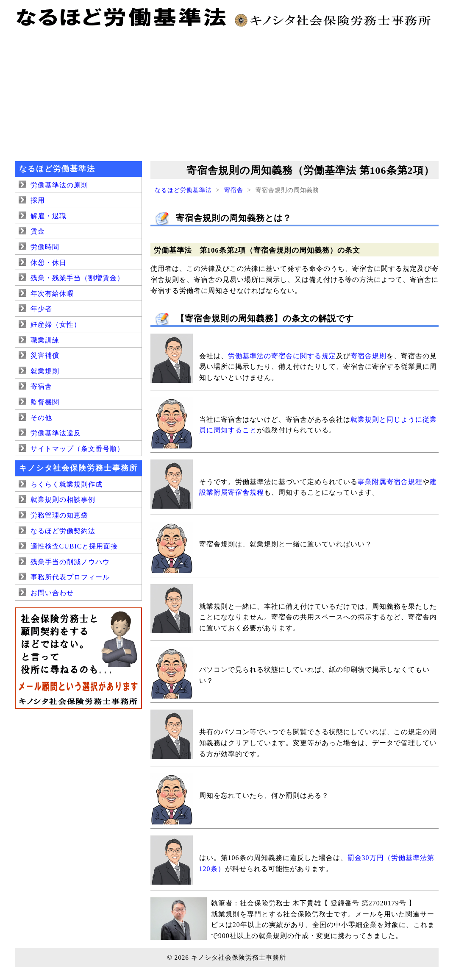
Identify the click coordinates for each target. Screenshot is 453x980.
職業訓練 (45, 340)
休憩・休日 (49, 263)
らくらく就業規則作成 (67, 484)
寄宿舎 (234, 190)
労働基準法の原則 (59, 185)
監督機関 (45, 402)
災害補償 (45, 355)
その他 (41, 418)
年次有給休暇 (52, 294)
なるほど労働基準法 (183, 190)
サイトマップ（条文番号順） (77, 449)
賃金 (38, 231)
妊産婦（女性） (56, 324)
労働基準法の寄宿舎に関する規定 (282, 356)
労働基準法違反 (56, 433)
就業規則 (45, 371)
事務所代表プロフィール (70, 577)
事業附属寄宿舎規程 (390, 482)
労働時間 (45, 247)
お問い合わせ (52, 593)
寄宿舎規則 (368, 356)
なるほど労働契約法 (63, 531)
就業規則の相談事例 (63, 500)
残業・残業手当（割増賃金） (77, 278)
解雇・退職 (49, 216)
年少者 (41, 309)
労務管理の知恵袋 (59, 515)
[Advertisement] (227, 93)
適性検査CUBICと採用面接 (74, 546)
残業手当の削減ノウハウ (70, 562)
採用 (38, 200)
